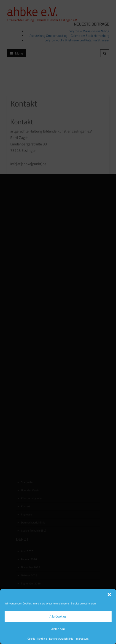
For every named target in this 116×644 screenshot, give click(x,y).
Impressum (82, 639)
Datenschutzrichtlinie (61, 639)
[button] (109, 595)
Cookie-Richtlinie (37, 639)
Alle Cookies (58, 616)
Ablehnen (58, 629)
